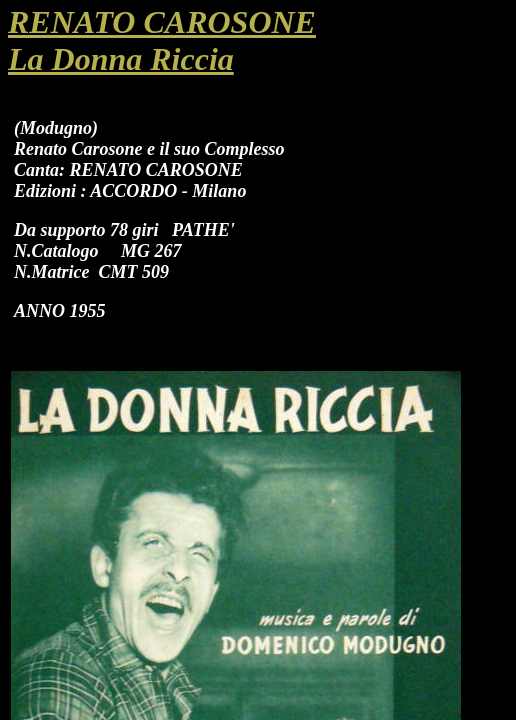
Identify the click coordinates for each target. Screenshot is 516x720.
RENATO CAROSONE (162, 22)
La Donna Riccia (121, 59)
